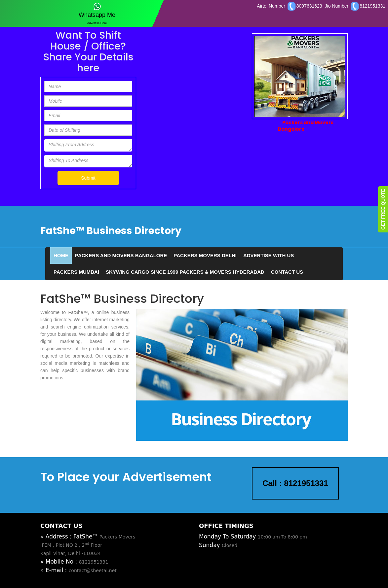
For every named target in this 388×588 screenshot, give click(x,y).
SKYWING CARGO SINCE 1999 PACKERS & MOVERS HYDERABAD (185, 272)
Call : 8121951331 (295, 483)
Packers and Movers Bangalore (121, 255)
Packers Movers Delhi (205, 255)
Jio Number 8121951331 (355, 6)
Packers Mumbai (76, 272)
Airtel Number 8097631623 (289, 6)
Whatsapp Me (97, 10)
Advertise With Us (269, 255)
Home (61, 255)
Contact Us (287, 272)
